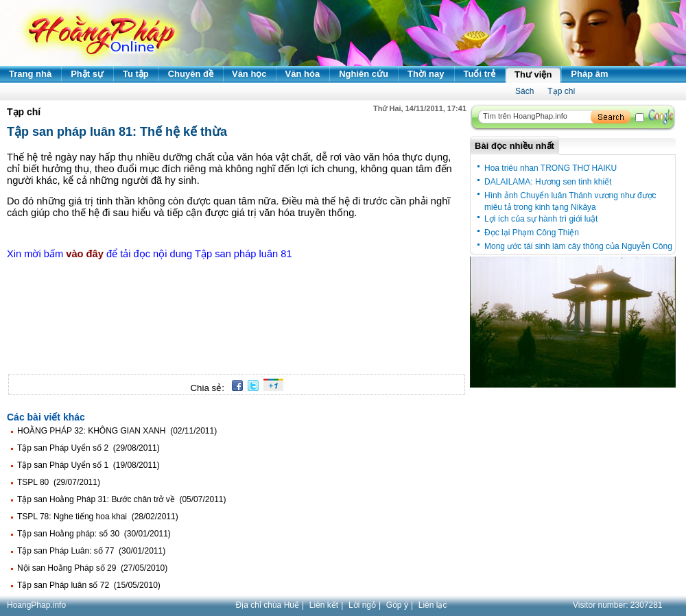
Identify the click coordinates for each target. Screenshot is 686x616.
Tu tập (136, 74)
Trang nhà (30, 74)
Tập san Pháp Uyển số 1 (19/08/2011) (88, 465)
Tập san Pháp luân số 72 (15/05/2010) (89, 585)
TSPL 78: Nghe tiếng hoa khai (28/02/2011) (98, 517)
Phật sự (87, 74)
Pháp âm (589, 74)
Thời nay (426, 74)
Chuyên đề (191, 74)
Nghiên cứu (364, 74)
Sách (524, 91)
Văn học (249, 74)
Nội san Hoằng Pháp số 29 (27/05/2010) (92, 568)
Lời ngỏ (362, 605)
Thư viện (533, 74)
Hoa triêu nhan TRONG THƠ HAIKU (551, 168)
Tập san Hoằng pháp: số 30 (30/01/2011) (94, 534)
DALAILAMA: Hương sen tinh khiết (548, 182)
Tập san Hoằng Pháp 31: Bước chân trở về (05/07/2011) (122, 499)
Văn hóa (303, 74)
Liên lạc (433, 605)
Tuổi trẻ (480, 74)
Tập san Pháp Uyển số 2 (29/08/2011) (88, 448)
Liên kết (324, 605)
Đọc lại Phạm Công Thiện (532, 233)
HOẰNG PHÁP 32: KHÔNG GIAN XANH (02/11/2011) (117, 431)
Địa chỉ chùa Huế (268, 605)
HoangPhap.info (36, 605)
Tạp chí (561, 91)
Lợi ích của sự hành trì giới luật (541, 219)
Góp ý (397, 605)
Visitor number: (618, 605)
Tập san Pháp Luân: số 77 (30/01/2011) (91, 551)
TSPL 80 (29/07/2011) (59, 482)
